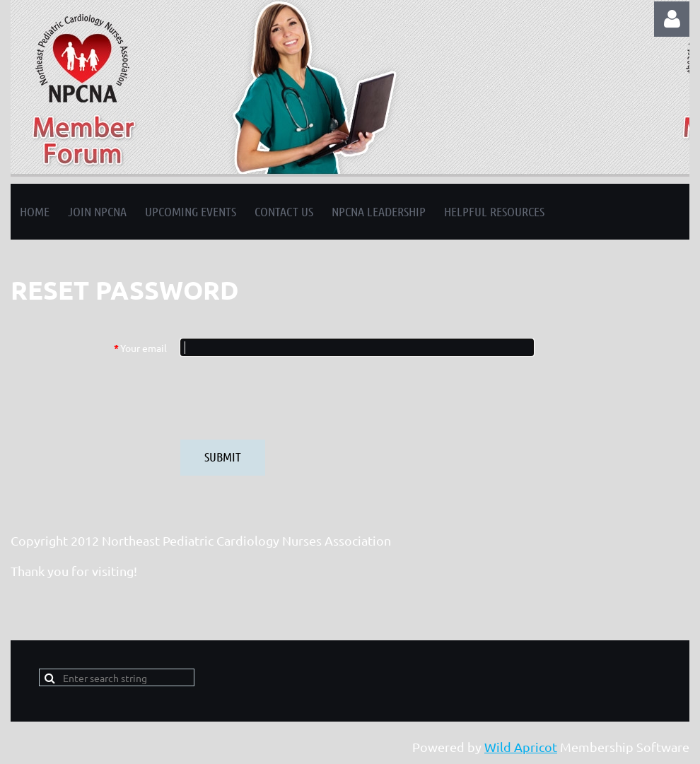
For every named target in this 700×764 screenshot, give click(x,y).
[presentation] (288, 398)
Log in (672, 19)
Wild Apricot (521, 747)
